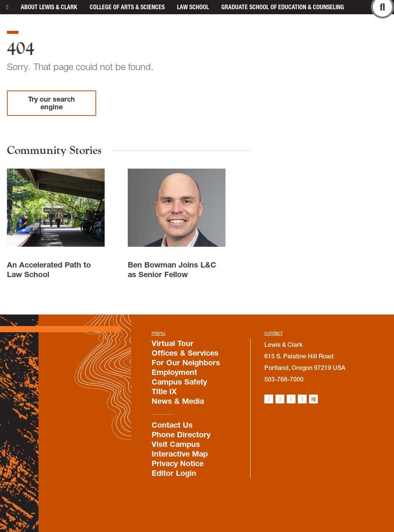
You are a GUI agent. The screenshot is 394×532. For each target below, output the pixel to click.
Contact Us (172, 425)
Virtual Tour (173, 343)
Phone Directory (181, 435)
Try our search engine (52, 103)
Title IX (164, 391)
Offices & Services (185, 353)
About (49, 7)
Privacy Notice (178, 463)
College (127, 7)
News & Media (178, 401)
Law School (193, 7)
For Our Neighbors (186, 363)
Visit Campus (176, 444)
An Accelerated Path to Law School (49, 270)
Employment (174, 372)
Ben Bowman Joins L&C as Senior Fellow (172, 270)
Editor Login (174, 473)
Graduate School (283, 7)
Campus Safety (179, 382)
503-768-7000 (284, 379)
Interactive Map (180, 454)
